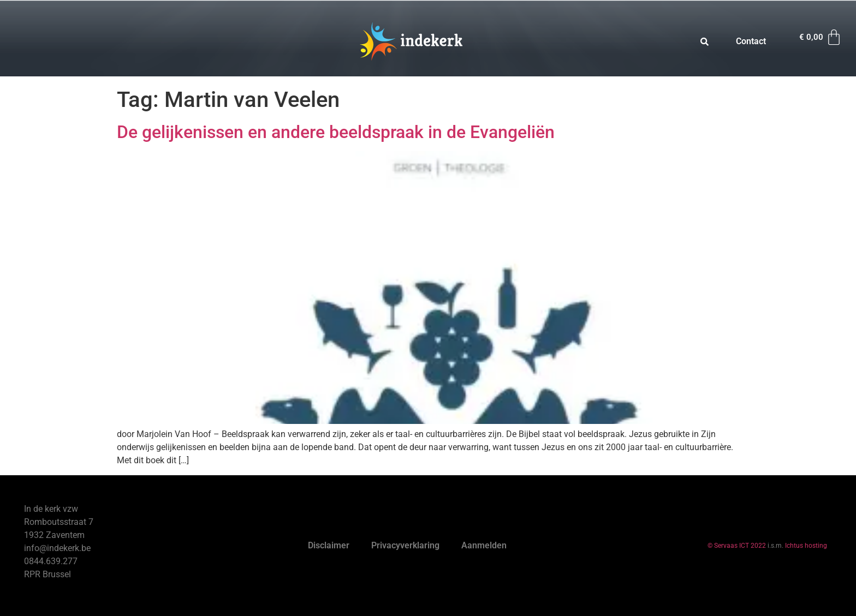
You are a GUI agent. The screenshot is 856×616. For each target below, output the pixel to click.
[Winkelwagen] (821, 37)
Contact (751, 41)
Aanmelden (484, 545)
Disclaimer (329, 545)
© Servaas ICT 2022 (737, 546)
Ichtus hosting (806, 546)
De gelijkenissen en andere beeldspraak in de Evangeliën (336, 132)
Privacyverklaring (405, 545)
